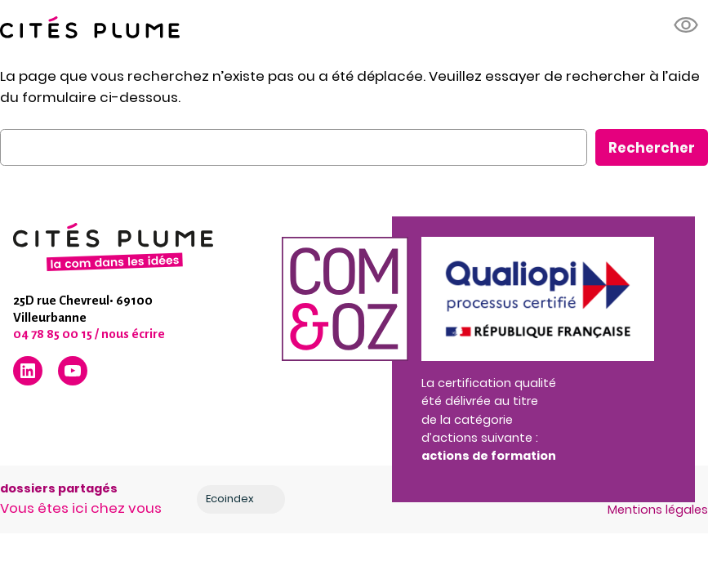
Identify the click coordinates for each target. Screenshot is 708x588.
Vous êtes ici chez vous (81, 508)
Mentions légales (658, 510)
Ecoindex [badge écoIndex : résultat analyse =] (243, 499)
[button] (687, 25)
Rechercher (652, 148)
